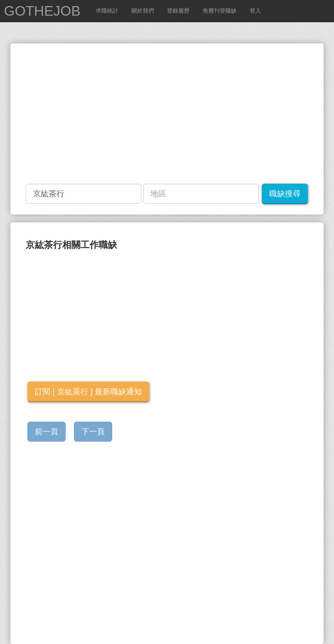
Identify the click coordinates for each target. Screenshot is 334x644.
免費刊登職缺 (220, 11)
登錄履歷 (178, 11)
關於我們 (143, 11)
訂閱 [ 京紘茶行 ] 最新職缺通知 (88, 392)
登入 (255, 11)
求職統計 (107, 11)
